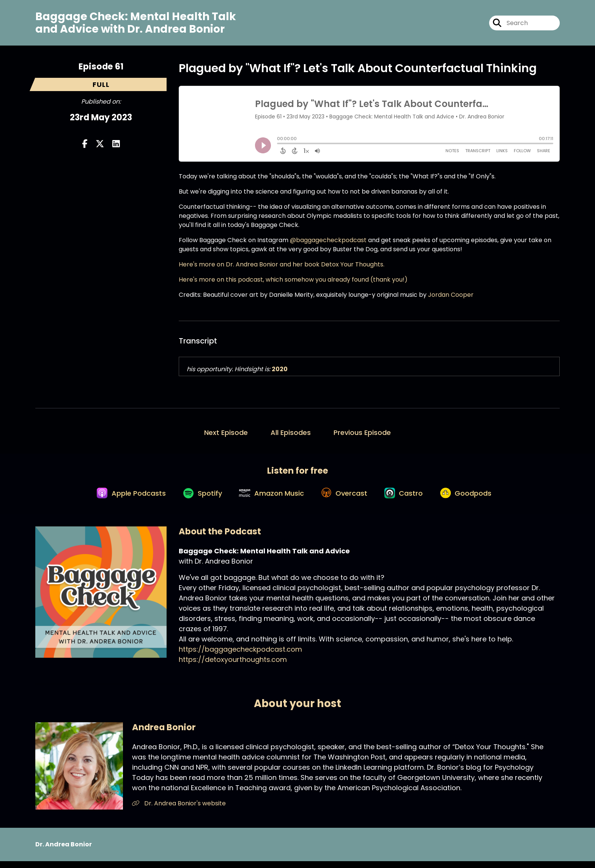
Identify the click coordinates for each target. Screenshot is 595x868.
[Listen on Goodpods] (473, 499)
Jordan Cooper (451, 297)
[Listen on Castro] (408, 499)
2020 (280, 372)
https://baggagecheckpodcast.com (240, 656)
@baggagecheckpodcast (328, 243)
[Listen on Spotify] (198, 499)
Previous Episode (362, 435)
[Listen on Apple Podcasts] (124, 499)
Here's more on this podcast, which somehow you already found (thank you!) (293, 282)
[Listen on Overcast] (346, 499)
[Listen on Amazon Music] (270, 499)
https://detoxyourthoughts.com (233, 666)
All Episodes (291, 435)
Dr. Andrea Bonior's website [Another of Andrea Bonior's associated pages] (179, 810)
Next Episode (226, 435)
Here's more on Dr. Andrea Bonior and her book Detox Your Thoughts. (282, 267)
